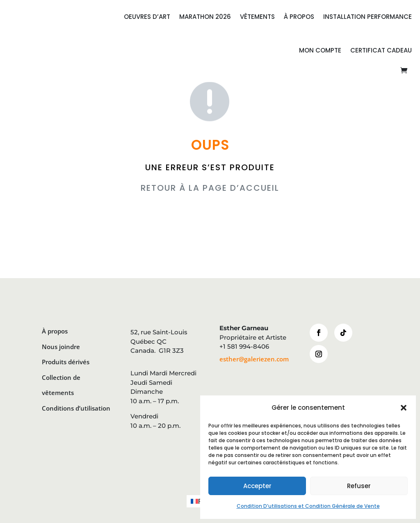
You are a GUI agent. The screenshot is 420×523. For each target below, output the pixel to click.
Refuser (359, 486)
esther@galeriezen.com (254, 359)
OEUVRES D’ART (147, 17)
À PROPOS (299, 17)
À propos (55, 331)
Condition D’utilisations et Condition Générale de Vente (308, 506)
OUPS (210, 145)
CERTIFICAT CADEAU (381, 50)
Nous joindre (61, 347)
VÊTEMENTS (257, 17)
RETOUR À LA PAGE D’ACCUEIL (210, 188)
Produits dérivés (66, 362)
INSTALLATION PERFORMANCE (367, 17)
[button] (404, 408)
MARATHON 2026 (205, 17)
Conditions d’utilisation (76, 408)
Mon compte (320, 50)
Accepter (257, 486)
